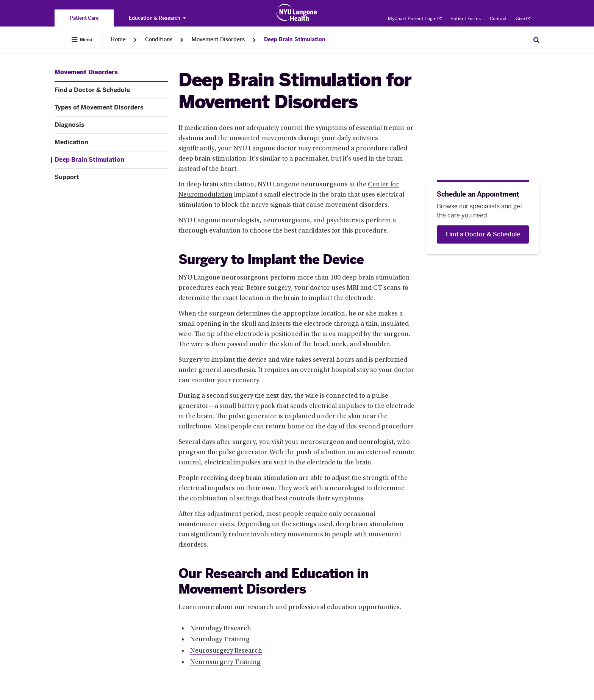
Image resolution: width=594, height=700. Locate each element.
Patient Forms (466, 19)
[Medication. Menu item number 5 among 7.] (111, 142)
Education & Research (157, 18)
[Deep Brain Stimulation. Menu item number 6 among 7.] (109, 160)
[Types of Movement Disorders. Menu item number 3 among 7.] (111, 108)
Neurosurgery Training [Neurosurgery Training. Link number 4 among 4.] (225, 662)
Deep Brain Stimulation (295, 40)
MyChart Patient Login (415, 19)
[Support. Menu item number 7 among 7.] (111, 177)
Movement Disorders (218, 40)
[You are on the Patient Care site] (84, 18)
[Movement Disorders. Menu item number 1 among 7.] (86, 72)
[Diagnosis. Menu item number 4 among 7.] (111, 125)
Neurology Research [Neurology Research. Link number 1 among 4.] (221, 629)
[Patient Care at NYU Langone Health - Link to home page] (297, 12)
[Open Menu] (82, 40)
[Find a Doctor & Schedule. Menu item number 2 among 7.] (111, 90)
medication (201, 128)
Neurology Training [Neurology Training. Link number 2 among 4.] (220, 640)
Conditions (159, 40)
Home (118, 40)
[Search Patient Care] (536, 40)
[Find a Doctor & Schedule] (483, 234)
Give (523, 19)
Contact (498, 19)
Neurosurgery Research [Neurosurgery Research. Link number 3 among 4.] (226, 651)
